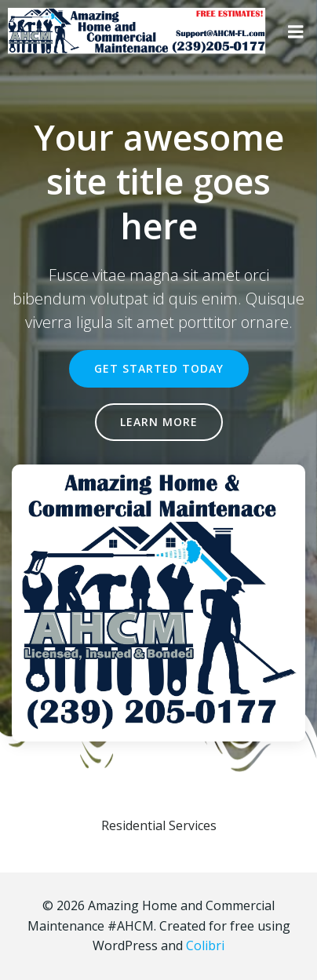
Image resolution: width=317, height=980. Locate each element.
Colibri (205, 945)
